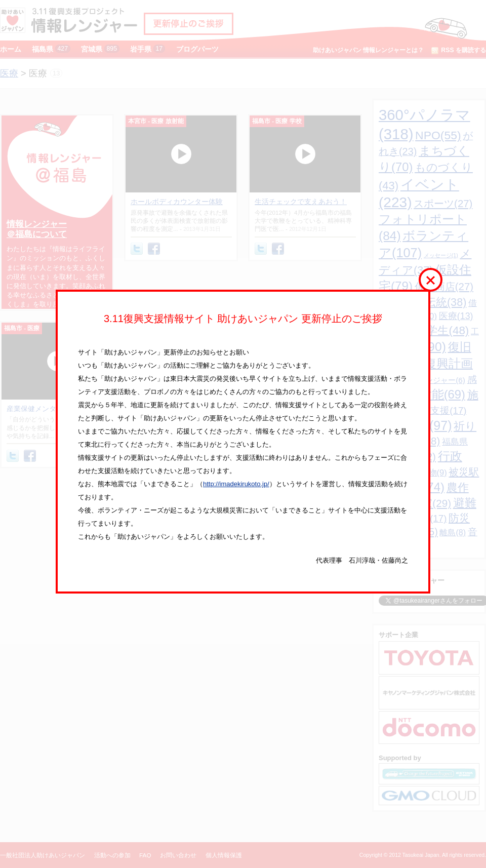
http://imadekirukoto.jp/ (236, 484)
